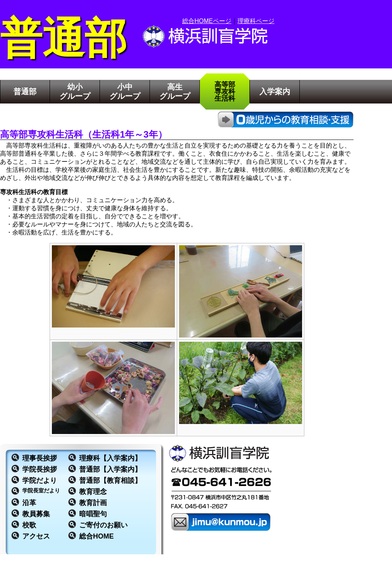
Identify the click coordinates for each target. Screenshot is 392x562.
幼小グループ (75, 91)
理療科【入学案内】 (110, 458)
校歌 (29, 525)
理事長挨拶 (40, 458)
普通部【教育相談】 (110, 481)
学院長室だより (41, 491)
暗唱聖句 (93, 514)
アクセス (36, 536)
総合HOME (96, 536)
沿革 (29, 503)
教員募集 (36, 514)
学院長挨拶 (40, 469)
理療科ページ (256, 21)
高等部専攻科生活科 (225, 91)
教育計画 (93, 503)
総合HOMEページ (207, 21)
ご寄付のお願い (103, 525)
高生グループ (175, 91)
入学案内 (275, 91)
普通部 (25, 91)
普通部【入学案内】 (110, 469)
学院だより (40, 481)
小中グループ (125, 91)
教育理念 (93, 492)
